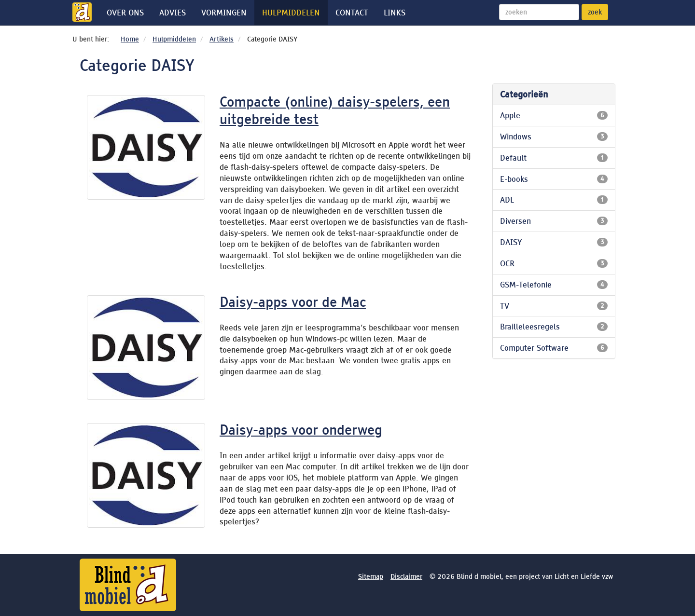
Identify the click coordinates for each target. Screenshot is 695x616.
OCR (554, 263)
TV (554, 306)
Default (554, 158)
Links (395, 13)
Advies (173, 13)
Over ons (125, 13)
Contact (352, 13)
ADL (554, 200)
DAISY (554, 242)
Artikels (222, 39)
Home (130, 39)
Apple (554, 115)
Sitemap (371, 576)
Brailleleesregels (554, 327)
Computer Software (554, 348)
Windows (554, 137)
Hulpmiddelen (291, 13)
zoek (595, 12)
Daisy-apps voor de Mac (293, 302)
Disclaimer (406, 576)
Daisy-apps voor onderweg (301, 430)
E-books (554, 179)
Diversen (554, 221)
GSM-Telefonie (554, 285)
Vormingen (224, 13)
